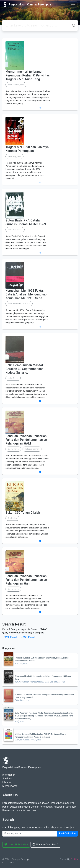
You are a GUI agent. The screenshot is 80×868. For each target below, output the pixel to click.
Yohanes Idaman (32, 449)
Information (9, 775)
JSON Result (28, 637)
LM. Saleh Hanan (15, 230)
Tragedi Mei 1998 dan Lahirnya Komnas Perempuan (27, 149)
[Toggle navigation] (73, 5)
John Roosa (13, 378)
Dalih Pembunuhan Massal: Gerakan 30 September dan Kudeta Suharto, (25, 369)
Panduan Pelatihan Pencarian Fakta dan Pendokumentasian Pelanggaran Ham (26, 580)
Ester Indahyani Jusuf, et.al (19, 304)
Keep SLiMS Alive (16, 845)
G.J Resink (12, 518)
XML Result (11, 637)
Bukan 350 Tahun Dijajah (23, 513)
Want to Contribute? (45, 845)
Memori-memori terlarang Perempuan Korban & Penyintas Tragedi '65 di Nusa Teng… (28, 75)
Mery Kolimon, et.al (16, 85)
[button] (40, 108)
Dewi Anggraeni (14, 156)
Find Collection (67, 834)
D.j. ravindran (13, 449)
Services (7, 779)
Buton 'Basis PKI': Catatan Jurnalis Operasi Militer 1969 (26, 222)
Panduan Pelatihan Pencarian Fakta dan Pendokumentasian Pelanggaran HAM (26, 440)
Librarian (7, 782)
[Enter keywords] (30, 834)
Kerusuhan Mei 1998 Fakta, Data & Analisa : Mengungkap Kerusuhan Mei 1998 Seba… (26, 294)
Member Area (10, 786)
